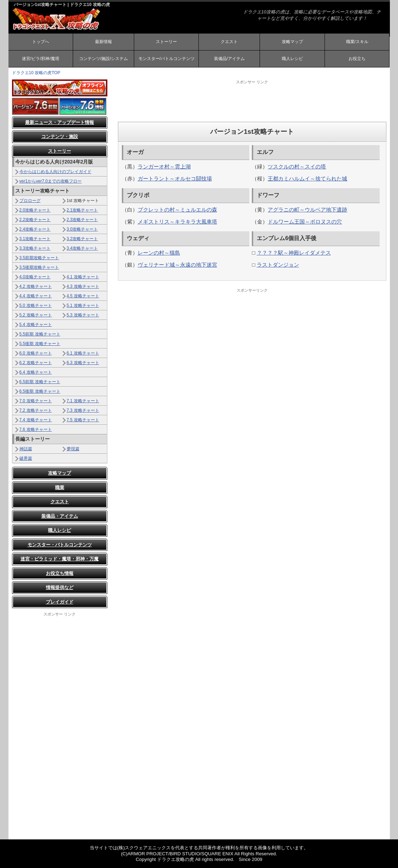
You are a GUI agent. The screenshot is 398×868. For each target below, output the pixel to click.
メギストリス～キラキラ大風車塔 (177, 222)
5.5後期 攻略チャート (40, 344)
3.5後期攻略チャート (39, 267)
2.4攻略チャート (35, 229)
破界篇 (26, 458)
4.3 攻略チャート (83, 286)
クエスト (229, 42)
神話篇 (26, 449)
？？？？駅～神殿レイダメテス (294, 253)
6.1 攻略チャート (83, 353)
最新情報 (103, 42)
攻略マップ (292, 42)
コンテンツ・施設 (60, 136)
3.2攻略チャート (82, 239)
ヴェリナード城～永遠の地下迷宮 (177, 265)
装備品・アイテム (60, 516)
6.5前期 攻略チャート (40, 382)
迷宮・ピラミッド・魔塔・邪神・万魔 (60, 559)
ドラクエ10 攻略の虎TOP (36, 73)
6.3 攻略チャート (83, 363)
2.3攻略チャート (82, 220)
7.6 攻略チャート (36, 429)
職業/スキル (357, 42)
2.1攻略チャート (82, 210)
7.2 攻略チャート (36, 410)
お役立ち (357, 59)
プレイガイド (60, 602)
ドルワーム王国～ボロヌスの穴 (305, 222)
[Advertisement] (252, 101)
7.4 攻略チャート (36, 420)
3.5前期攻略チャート (39, 258)
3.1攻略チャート (35, 239)
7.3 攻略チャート (83, 410)
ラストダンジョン (278, 265)
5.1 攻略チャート (83, 305)
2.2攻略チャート (35, 220)
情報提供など (60, 587)
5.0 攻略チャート (36, 305)
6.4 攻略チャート (36, 372)
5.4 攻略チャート (36, 325)
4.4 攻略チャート (36, 296)
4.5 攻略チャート (83, 296)
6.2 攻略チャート (36, 363)
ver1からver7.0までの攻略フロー (51, 181)
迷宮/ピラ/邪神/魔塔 (41, 59)
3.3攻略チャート (35, 248)
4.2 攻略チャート (36, 286)
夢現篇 (73, 449)
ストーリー (166, 42)
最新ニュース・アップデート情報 (60, 122)
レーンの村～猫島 (159, 253)
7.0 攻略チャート (36, 401)
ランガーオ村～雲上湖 (164, 167)
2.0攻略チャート (35, 210)
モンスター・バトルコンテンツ (60, 545)
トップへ (41, 42)
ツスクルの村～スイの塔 (297, 167)
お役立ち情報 (60, 573)
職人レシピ (292, 59)
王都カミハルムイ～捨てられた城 (307, 179)
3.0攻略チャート (82, 229)
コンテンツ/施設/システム (104, 59)
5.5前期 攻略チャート (40, 334)
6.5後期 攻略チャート (40, 391)
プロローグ (30, 201)
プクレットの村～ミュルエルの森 (177, 210)
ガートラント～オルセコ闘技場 (175, 179)
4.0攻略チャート (35, 277)
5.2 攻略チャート (36, 315)
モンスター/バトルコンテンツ (167, 59)
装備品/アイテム (229, 59)
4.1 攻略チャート (83, 277)
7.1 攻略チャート (83, 401)
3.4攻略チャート (82, 248)
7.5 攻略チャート (83, 420)
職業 (60, 487)
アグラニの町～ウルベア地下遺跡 (307, 210)
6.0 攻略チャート (36, 353)
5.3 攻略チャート (83, 315)
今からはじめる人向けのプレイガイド (55, 172)
